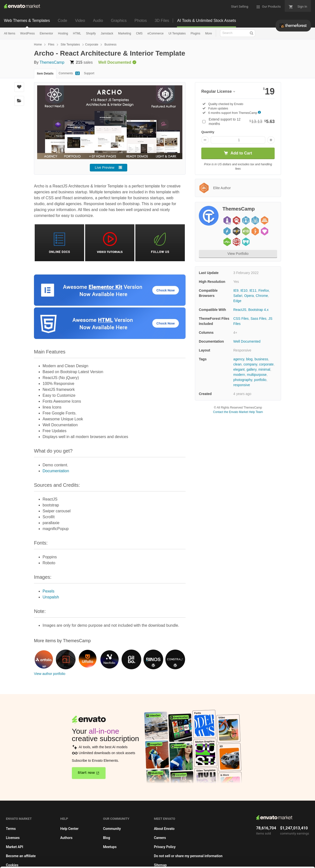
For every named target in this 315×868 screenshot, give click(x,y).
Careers (160, 838)
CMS (139, 33)
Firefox (264, 290)
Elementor (46, 33)
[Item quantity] (238, 140)
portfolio (260, 380)
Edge (237, 301)
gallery (252, 369)
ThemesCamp (52, 62)
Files (51, 45)
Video (80, 21)
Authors (66, 838)
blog (249, 359)
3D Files (162, 21)
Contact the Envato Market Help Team (238, 412)
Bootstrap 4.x (259, 310)
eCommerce (155, 33)
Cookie (96, 862)
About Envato (164, 829)
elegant (239, 369)
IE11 (253, 290)
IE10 (244, 290)
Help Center (69, 829)
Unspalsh (51, 597)
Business (111, 45)
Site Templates (70, 45)
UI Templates (177, 33)
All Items (10, 33)
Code (63, 21)
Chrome (262, 296)
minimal (264, 369)
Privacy (118, 862)
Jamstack (107, 33)
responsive (242, 385)
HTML (77, 33)
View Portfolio (238, 254)
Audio (98, 21)
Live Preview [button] (104, 168)
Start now (86, 773)
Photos (141, 21)
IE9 (236, 290)
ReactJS (240, 310)
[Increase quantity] (271, 140)
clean (237, 364)
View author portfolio (50, 674)
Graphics (119, 21)
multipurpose (257, 375)
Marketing (125, 33)
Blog (107, 838)
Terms (11, 829)
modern (239, 375)
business (261, 359)
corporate (266, 364)
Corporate (92, 45)
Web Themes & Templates (27, 21)
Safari (238, 296)
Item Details (45, 74)
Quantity (208, 132)
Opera (249, 296)
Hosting (63, 33)
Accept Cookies (202, 857)
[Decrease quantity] (205, 140)
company (250, 364)
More (209, 33)
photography (243, 380)
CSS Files (241, 319)
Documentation (56, 471)
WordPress (27, 33)
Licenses (13, 838)
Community (112, 829)
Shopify (91, 33)
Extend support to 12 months (242, 122)
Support (89, 73)
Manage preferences (274, 857)
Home (38, 45)
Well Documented (247, 341)
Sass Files (259, 319)
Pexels (48, 591)
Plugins (195, 33)
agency (239, 359)
